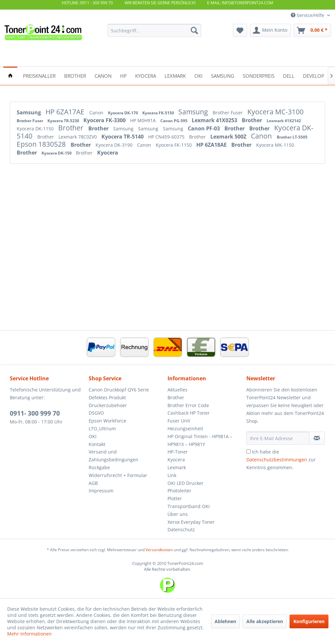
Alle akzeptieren (265, 621)
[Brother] (75, 75)
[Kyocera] (146, 75)
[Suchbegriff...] (155, 30)
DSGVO (96, 413)
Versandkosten (159, 550)
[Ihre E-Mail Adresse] (278, 438)
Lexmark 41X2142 (284, 121)
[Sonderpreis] (259, 75)
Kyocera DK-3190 (115, 145)
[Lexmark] (175, 75)
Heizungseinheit (185, 429)
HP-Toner (178, 452)
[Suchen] (194, 30)
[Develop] (314, 75)
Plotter (175, 498)
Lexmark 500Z (229, 137)
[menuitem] (155, 30)
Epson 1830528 (42, 144)
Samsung (29, 112)
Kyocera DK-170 (123, 113)
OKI (93, 436)
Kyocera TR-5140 (123, 137)
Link (172, 475)
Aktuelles (177, 390)
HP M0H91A (144, 120)
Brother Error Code (188, 405)
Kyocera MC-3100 (275, 112)
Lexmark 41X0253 (215, 120)
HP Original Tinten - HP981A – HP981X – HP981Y (200, 440)
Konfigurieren (309, 621)
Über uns (178, 514)
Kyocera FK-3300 (105, 120)
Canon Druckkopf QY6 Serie (119, 390)
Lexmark (177, 467)
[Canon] (103, 75)
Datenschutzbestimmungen (277, 460)
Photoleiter (179, 491)
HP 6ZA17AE (66, 112)
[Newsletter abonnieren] (317, 438)
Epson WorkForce (107, 421)
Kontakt (97, 444)
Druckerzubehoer (108, 405)
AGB (93, 483)
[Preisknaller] (39, 75)
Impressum (101, 491)
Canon (97, 113)
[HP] (123, 75)
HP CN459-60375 (167, 137)
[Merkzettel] (240, 30)
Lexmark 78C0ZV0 (78, 137)
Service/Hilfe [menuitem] (308, 15)
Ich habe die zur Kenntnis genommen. (281, 460)
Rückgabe (99, 467)
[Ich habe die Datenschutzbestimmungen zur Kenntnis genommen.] (248, 451)
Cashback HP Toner (189, 413)
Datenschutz (181, 529)
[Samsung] (223, 75)
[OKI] (198, 75)
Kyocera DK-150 (57, 153)
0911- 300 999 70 (35, 413)
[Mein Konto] (270, 30)
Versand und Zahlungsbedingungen (114, 456)
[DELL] (289, 75)
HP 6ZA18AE (212, 145)
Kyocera (108, 153)
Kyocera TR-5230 (64, 121)
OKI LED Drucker (185, 483)
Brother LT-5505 (292, 137)
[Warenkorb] (312, 30)
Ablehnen (225, 621)
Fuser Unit (179, 421)
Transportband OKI (189, 506)
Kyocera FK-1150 (174, 145)
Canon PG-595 (174, 121)
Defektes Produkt (107, 397)
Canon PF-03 (204, 128)
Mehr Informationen (29, 634)
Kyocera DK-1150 (36, 129)
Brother (253, 120)
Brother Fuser (228, 113)
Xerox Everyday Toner (191, 522)
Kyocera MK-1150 (275, 145)
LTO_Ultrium (102, 429)
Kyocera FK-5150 (159, 113)
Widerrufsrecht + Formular (118, 475)
